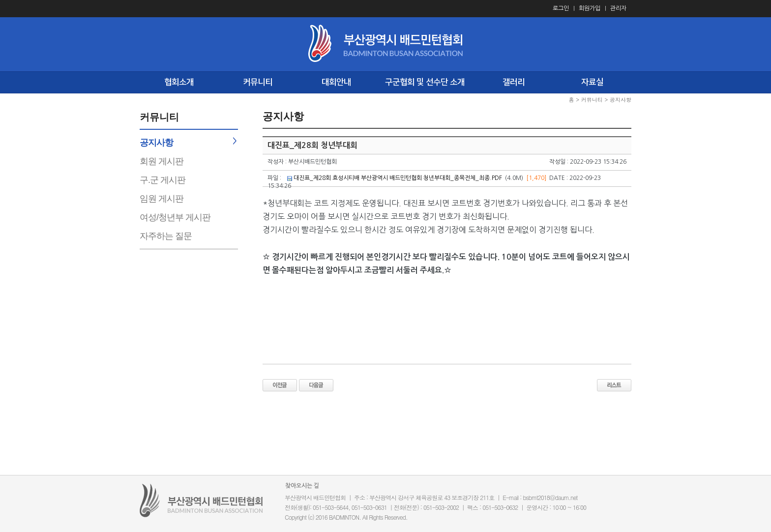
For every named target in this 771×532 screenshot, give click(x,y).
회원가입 (590, 8)
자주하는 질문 (166, 236)
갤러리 (514, 82)
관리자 (618, 8)
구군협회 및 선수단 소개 (425, 82)
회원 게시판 (162, 161)
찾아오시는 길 (302, 486)
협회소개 (179, 82)
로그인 (561, 8)
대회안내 (336, 82)
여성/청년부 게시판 (175, 217)
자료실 (592, 82)
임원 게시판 (162, 199)
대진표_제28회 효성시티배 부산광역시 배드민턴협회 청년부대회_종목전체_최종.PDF (398, 178)
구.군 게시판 (163, 180)
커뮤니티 (258, 82)
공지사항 (156, 143)
